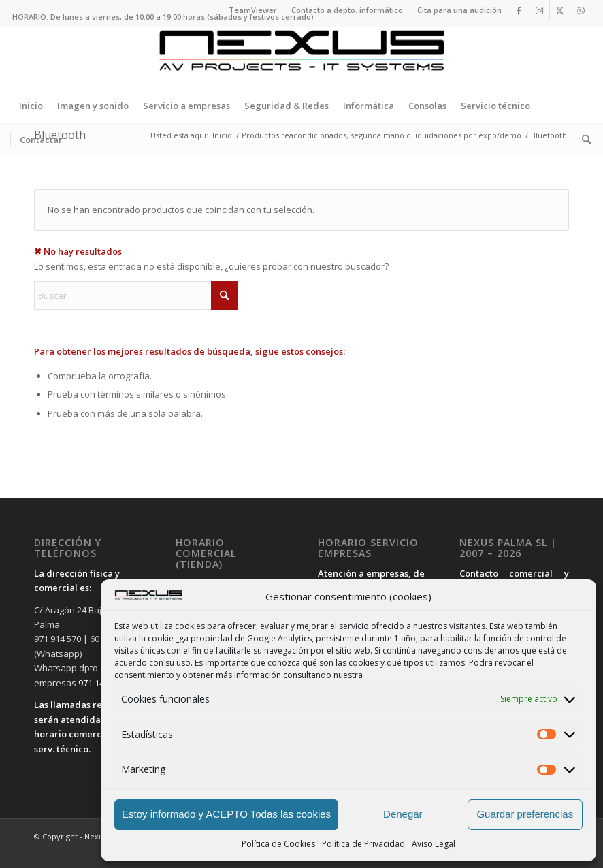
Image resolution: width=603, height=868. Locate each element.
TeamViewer (253, 10)
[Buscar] (583, 140)
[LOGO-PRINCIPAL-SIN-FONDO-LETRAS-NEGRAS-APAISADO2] (301, 58)
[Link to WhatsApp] (581, 10)
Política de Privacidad (363, 844)
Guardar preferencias (525, 814)
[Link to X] (560, 10)
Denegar (403, 814)
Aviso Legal (434, 844)
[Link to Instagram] (539, 10)
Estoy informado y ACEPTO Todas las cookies (226, 814)
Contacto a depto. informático (347, 10)
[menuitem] (253, 10)
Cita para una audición (459, 10)
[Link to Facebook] (519, 10)
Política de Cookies (278, 844)
